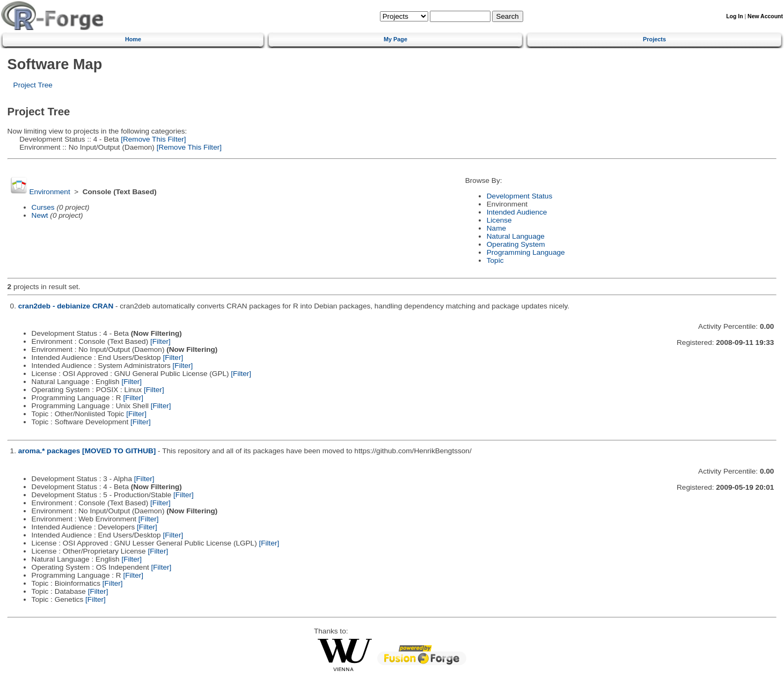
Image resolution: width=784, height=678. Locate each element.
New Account (765, 16)
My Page (395, 39)
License (499, 220)
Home (133, 39)
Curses (43, 207)
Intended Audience (517, 212)
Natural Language (516, 236)
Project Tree (33, 85)
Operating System (516, 244)
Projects (654, 39)
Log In (734, 16)
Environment (49, 192)
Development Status (519, 196)
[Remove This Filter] (152, 139)
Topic (495, 260)
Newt (40, 215)
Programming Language (526, 252)
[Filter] (160, 341)
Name (496, 228)
